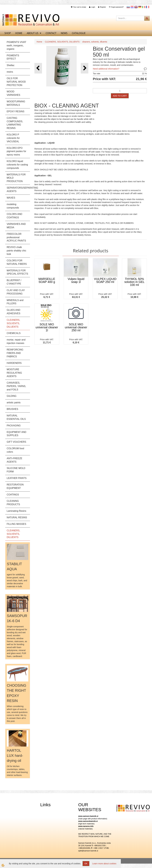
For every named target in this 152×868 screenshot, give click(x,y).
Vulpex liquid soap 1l (76, 280)
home (19, 33)
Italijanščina (144, 7)
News (64, 33)
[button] (85, 68)
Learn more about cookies (104, 864)
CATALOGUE (79, 33)
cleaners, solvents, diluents (95, 42)
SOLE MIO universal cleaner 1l (47, 327)
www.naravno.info (86, 826)
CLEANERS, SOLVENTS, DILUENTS (62, 42)
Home (39, 42)
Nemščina (140, 7)
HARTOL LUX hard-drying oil (15, 756)
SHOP (8, 33)
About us (33, 33)
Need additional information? (106, 69)
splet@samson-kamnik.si (88, 851)
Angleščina (136, 7)
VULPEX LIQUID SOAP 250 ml (105, 280)
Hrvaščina (132, 7)
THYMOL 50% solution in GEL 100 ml (134, 282)
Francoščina (148, 7)
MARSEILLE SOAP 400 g (47, 280)
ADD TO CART (120, 96)
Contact (51, 33)
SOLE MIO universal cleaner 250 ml (76, 327)
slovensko (128, 7)
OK (86, 864)
